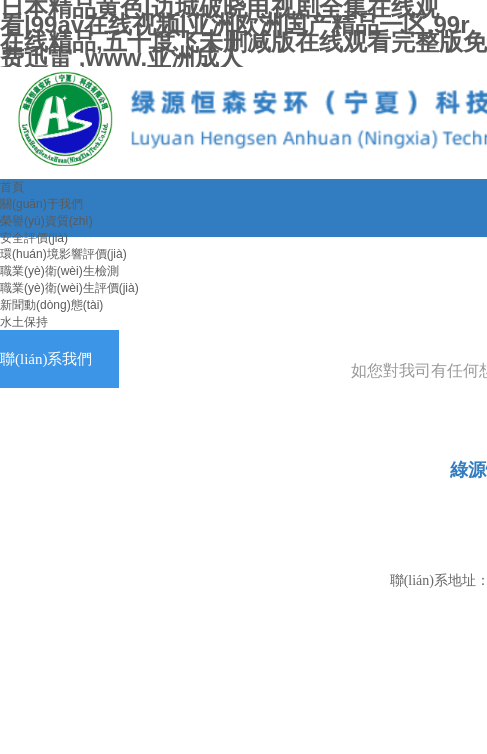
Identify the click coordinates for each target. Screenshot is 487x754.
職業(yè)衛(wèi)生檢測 (59, 271)
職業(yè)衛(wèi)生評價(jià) (69, 288)
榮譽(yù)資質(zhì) (46, 221)
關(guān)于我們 (41, 204)
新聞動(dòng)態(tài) (51, 305)
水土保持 (24, 322)
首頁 (12, 187)
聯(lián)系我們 (46, 359)
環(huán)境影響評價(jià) (63, 254)
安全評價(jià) (34, 238)
